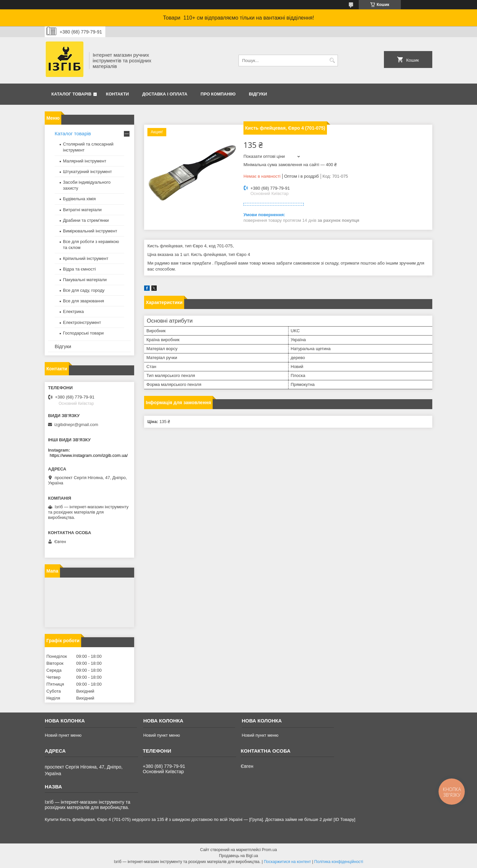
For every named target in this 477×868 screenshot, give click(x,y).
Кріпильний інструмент (86, 258)
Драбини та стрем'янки (86, 220)
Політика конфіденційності (339, 862)
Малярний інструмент (85, 161)
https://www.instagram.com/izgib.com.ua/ (89, 455)
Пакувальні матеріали (85, 280)
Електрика (73, 311)
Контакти (118, 94)
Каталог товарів (71, 94)
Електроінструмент (82, 322)
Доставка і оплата (165, 94)
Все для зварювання (83, 301)
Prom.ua (269, 850)
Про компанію (218, 94)
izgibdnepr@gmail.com (76, 425)
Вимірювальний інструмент (90, 231)
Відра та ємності (79, 269)
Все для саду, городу (84, 290)
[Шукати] (332, 61)
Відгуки (258, 94)
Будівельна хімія (79, 199)
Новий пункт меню (63, 735)
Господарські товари (83, 333)
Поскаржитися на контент (287, 862)
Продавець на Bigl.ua (238, 856)
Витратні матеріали (82, 210)
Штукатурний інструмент (87, 172)
